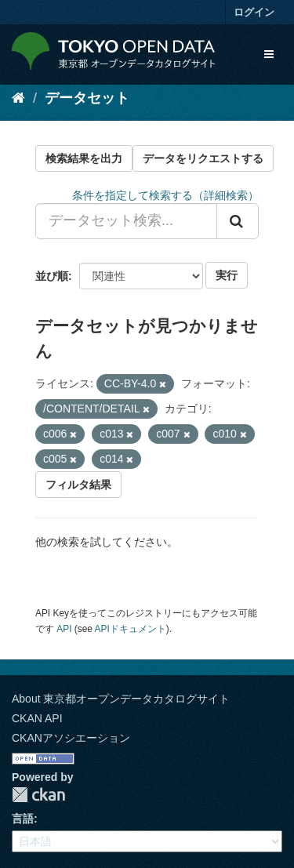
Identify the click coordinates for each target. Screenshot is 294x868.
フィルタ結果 (78, 485)
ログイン (254, 12)
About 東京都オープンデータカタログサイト (121, 699)
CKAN (38, 795)
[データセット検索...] (126, 221)
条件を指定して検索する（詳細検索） (165, 195)
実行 (227, 275)
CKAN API (37, 718)
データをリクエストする (203, 158)
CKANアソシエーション (71, 738)
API (64, 629)
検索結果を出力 (84, 158)
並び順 (52, 276)
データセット (87, 98)
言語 (23, 819)
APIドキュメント (131, 629)
